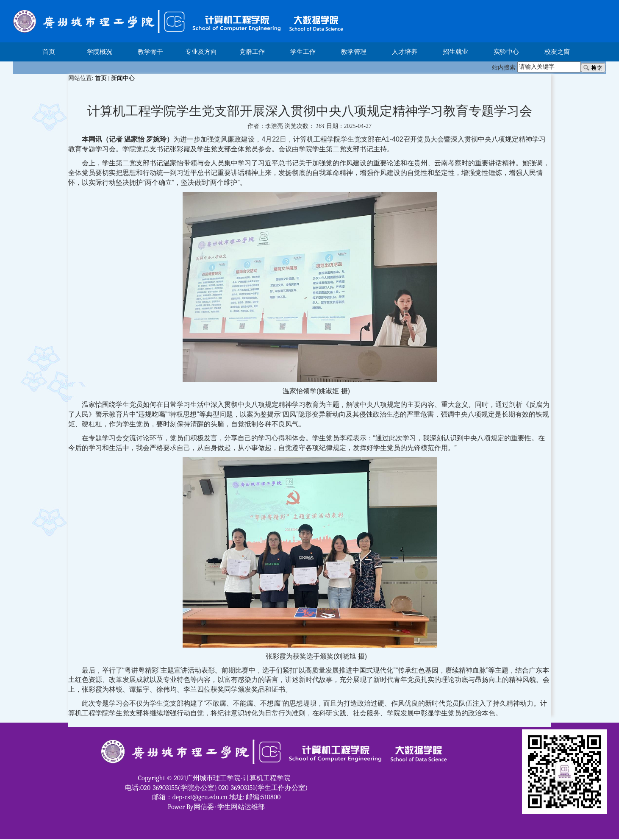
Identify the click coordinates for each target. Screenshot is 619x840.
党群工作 (252, 52)
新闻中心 (123, 78)
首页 (49, 52)
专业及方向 (201, 52)
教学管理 (354, 52)
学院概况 (100, 52)
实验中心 (506, 52)
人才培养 (405, 52)
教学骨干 (150, 52)
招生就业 (455, 52)
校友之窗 (557, 52)
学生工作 (303, 52)
